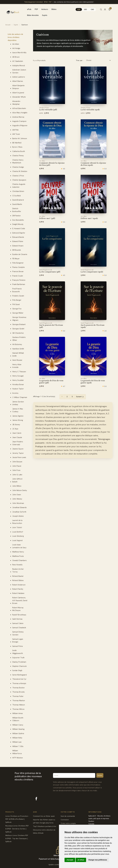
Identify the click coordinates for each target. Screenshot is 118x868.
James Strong (18, 420)
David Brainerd (18, 200)
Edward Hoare (18, 246)
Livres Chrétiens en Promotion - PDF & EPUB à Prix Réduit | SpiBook (17, 819)
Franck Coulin (18, 276)
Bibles (54, 9)
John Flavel (17, 466)
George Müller (18, 313)
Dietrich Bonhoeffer (17, 210)
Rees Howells (17, 565)
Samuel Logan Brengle (18, 641)
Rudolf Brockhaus (19, 615)
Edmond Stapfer (19, 233)
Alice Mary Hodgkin (20, 113)
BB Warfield (17, 143)
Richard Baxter (18, 576)
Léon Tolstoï (17, 527)
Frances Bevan (18, 271)
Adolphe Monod (19, 66)
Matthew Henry (18, 552)
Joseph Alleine (18, 516)
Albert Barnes (18, 81)
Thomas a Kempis (19, 683)
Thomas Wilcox (18, 709)
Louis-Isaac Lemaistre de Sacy (19, 546)
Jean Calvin (17, 433)
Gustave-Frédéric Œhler (19, 339)
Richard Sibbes (18, 580)
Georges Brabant (19, 324)
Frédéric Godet (18, 296)
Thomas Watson (19, 705)
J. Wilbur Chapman (20, 397)
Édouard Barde (18, 237)
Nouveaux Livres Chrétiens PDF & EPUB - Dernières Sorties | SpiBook (17, 829)
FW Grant (16, 304)
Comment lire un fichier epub (44, 816)
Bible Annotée (33, 15)
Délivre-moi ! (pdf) (47, 218)
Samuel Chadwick (19, 628)
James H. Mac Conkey (18, 410)
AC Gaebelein (18, 61)
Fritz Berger (17, 300)
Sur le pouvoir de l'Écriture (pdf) (51, 325)
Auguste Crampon (19, 121)
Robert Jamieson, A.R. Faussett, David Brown (20, 601)
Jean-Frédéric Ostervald (18, 443)
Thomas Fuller (18, 696)
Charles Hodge (18, 167)
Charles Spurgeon (19, 180)
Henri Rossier (17, 360)
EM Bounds (17, 250)
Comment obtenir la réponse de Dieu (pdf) (52, 163)
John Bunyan (17, 462)
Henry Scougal (18, 376)
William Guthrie (18, 734)
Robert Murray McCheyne (18, 609)
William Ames (18, 713)
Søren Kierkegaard (19, 675)
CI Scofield (16, 196)
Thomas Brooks (18, 692)
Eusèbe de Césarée (20, 254)
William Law (17, 742)
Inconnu (15, 393)
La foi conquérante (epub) (92, 271)
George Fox (17, 309)
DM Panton (16, 216)
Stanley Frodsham (19, 662)
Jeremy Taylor (18, 453)
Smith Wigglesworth (18, 652)
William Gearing (18, 729)
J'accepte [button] (70, 860)
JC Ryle (15, 429)
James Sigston (18, 416)
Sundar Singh (17, 670)
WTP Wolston (18, 758)
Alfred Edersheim (19, 108)
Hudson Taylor (18, 389)
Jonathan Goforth (19, 512)
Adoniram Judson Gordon (19, 71)
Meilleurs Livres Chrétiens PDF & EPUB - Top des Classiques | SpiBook (17, 838)
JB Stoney (16, 425)
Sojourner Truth (18, 658)
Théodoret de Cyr (19, 679)
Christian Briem (18, 191)
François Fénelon (19, 280)
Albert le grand (18, 93)
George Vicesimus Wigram (19, 319)
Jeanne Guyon (18, 449)
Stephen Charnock (19, 666)
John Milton (17, 486)
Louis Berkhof (18, 532)
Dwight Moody (18, 224)
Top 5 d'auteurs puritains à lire (45, 826)
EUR (79, 9)
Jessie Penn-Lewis (19, 457)
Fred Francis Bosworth (17, 290)
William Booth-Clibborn (18, 719)
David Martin (17, 204)
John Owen (17, 495)
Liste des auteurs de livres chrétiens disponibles (15, 37)
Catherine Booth (19, 151)
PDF (36, 9)
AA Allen (16, 44)
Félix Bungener (18, 263)
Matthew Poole (18, 556)
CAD (92, 9)
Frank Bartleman (19, 284)
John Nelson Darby (20, 490)
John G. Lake (17, 475)
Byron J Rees (17, 147)
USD (85, 9)
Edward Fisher (18, 241)
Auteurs (45, 9)
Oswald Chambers (19, 560)
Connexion (65, 820)
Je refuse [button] (81, 860)
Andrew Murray (18, 117)
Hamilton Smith (18, 349)
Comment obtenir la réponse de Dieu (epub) (93, 163)
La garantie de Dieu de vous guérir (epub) (93, 381)
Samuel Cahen (18, 623)
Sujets (45, 15)
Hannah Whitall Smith (18, 354)
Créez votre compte (68, 823)
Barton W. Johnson (20, 139)
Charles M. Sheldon (20, 171)
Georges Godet (18, 329)
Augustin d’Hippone (20, 126)
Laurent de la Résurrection (17, 522)
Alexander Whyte (19, 97)
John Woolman (18, 503)
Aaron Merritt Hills (19, 53)
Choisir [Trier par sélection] (99, 60)
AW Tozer (16, 134)
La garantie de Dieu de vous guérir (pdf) (51, 381)
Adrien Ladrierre (19, 77)
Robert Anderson (19, 585)
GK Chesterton (18, 333)
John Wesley (17, 499)
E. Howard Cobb (19, 229)
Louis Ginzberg (18, 536)
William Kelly (17, 738)
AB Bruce (16, 57)
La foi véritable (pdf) (48, 109)
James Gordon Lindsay (18, 403)
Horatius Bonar (18, 385)
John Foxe (16, 470)
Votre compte (68, 812)
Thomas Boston (18, 688)
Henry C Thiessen (19, 372)
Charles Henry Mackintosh (18, 161)
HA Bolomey (17, 344)
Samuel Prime (18, 646)
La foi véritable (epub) (90, 109)
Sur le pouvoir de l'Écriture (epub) (93, 325)
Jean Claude (17, 437)
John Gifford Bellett (17, 480)
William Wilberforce (17, 752)
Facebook (36, 799)
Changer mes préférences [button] (98, 860)
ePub (29, 9)
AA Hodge (16, 48)
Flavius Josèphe (18, 267)
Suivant (80, 397)
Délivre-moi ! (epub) (89, 218)
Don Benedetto (18, 220)
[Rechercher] (101, 9)
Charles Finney (18, 156)
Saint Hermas (17, 619)
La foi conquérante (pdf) (50, 271)
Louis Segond (17, 540)
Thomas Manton (19, 701)
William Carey (18, 725)
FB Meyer (16, 259)
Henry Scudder (18, 380)
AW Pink (15, 130)
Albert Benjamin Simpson (18, 87)
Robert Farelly (18, 589)
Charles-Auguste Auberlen (19, 186)
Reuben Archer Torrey (18, 570)
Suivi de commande (68, 816)
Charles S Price (18, 176)
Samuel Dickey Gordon (18, 633)
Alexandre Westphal (16, 103)
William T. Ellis (18, 746)
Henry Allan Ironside (17, 366)
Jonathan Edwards (19, 508)
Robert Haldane (18, 593)
